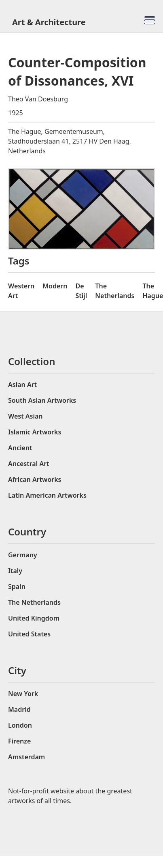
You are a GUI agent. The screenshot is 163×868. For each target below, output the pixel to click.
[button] (150, 20)
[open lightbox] (81, 209)
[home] (53, 22)
